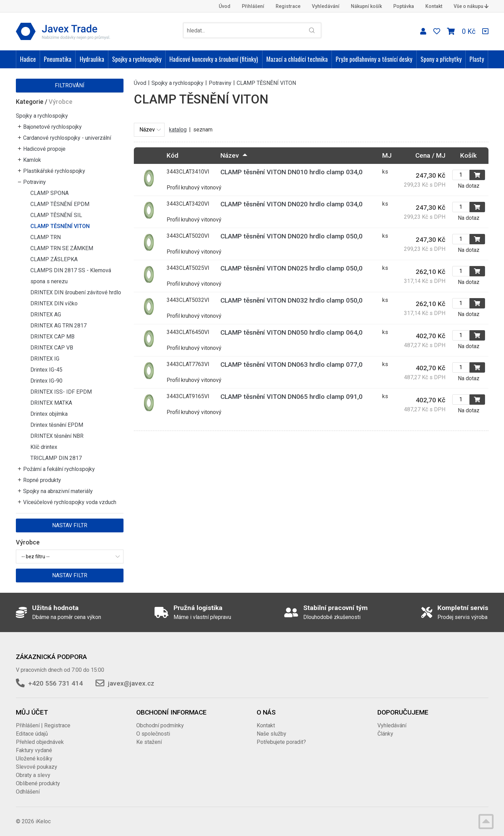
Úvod (225, 6)
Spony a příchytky (441, 59)
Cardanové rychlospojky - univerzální (67, 138)
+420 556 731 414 (56, 683)
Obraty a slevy (33, 775)
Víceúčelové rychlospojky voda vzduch (70, 502)
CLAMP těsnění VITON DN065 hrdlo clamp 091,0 (291, 397)
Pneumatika (58, 59)
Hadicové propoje (44, 149)
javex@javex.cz (131, 683)
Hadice (28, 59)
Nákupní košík (366, 6)
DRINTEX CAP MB (52, 337)
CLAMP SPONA (50, 193)
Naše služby (271, 734)
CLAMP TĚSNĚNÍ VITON (60, 226)
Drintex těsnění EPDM (57, 425)
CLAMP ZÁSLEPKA (54, 259)
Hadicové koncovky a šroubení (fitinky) (214, 59)
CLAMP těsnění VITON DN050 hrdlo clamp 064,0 (291, 332)
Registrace (288, 6)
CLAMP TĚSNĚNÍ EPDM (60, 204)
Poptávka (404, 6)
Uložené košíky (34, 759)
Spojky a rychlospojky (137, 59)
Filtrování (70, 85)
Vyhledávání (326, 6)
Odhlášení (28, 792)
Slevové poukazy (37, 767)
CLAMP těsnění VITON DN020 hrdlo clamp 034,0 (291, 204)
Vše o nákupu (471, 6)
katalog (178, 130)
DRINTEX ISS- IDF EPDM (61, 392)
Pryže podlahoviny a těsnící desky (374, 59)
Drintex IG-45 (46, 370)
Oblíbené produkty (38, 783)
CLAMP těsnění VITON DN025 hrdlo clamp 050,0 (291, 268)
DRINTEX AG (46, 314)
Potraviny (34, 182)
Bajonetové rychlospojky (52, 127)
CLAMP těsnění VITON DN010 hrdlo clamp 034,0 (291, 172)
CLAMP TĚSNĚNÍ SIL (56, 215)
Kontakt (434, 6)
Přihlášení (253, 6)
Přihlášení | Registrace (43, 725)
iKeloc (43, 821)
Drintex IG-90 (46, 381)
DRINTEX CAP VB (52, 348)
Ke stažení (149, 742)
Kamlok (32, 160)
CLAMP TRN (46, 237)
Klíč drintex (44, 447)
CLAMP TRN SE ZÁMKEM (62, 248)
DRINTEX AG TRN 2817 (58, 326)
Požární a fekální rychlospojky (59, 469)
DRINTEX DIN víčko (54, 303)
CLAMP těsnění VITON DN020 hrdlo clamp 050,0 (291, 236)
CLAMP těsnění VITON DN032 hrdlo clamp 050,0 (291, 300)
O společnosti (153, 734)
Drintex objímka (49, 414)
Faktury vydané (34, 750)
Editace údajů (32, 734)
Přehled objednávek (40, 742)
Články (385, 734)
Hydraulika (92, 59)
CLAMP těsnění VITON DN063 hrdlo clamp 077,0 (291, 365)
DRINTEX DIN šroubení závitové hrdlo (76, 292)
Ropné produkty (42, 480)
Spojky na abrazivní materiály (58, 491)
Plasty (477, 59)
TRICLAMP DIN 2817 (56, 458)
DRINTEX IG (45, 359)
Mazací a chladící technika (297, 59)
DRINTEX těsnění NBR (57, 436)
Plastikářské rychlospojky (54, 171)
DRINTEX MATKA (51, 403)
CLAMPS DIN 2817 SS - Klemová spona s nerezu (71, 276)
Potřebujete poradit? (281, 742)
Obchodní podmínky (160, 725)
